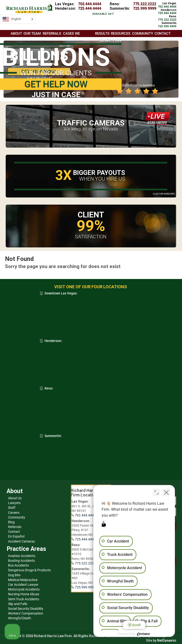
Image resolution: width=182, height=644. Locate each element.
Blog (11, 522)
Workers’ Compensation (26, 613)
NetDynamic (167, 640)
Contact (14, 532)
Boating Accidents (21, 561)
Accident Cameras (21, 541)
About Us (15, 498)
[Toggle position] (156, 492)
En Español (16, 536)
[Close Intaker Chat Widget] (166, 492)
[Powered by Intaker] (142, 634)
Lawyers (14, 503)
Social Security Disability (26, 609)
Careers (14, 513)
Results (102, 34)
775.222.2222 (145, 4)
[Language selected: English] (18, 19)
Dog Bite (14, 575)
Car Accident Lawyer (23, 585)
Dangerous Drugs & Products (29, 570)
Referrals (15, 527)
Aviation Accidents (22, 556)
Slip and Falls (18, 604)
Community (17, 517)
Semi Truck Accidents (24, 599)
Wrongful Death (20, 618)
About (16, 34)
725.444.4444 (90, 8)
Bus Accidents (18, 565)
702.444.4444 (90, 4)
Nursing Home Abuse (24, 594)
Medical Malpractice (23, 580)
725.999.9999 (145, 8)
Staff (12, 508)
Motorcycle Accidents (24, 589)
